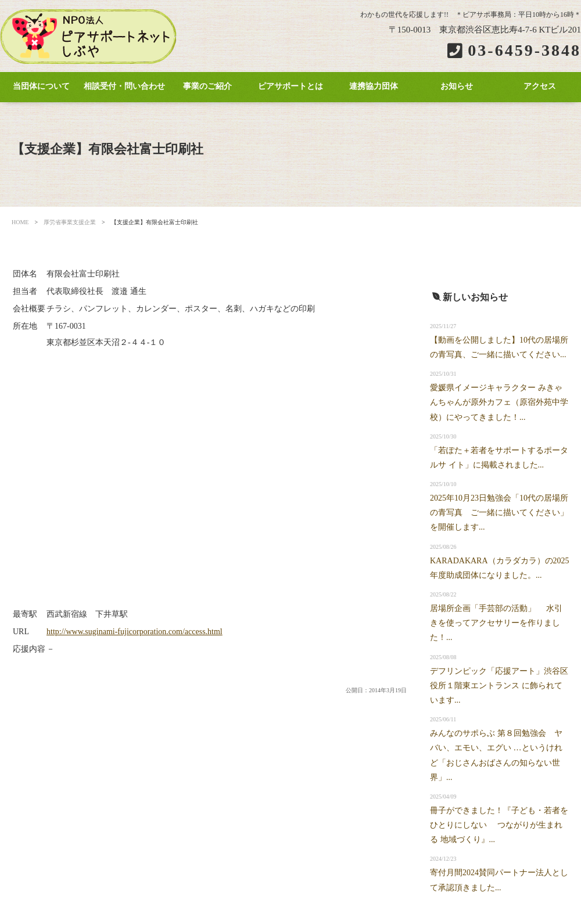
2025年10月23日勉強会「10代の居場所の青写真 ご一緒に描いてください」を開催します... (499, 513)
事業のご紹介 (207, 86)
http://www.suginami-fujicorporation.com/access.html (135, 632)
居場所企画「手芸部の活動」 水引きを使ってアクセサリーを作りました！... (496, 623)
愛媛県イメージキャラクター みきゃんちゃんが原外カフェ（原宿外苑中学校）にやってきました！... (499, 402)
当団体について (41, 86)
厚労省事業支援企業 (70, 222)
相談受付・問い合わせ (124, 86)
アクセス (540, 86)
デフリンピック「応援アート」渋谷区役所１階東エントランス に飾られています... (499, 686)
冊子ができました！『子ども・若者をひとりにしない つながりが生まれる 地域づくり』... (499, 825)
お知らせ (457, 86)
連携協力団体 (374, 86)
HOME (20, 222)
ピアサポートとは (290, 86)
